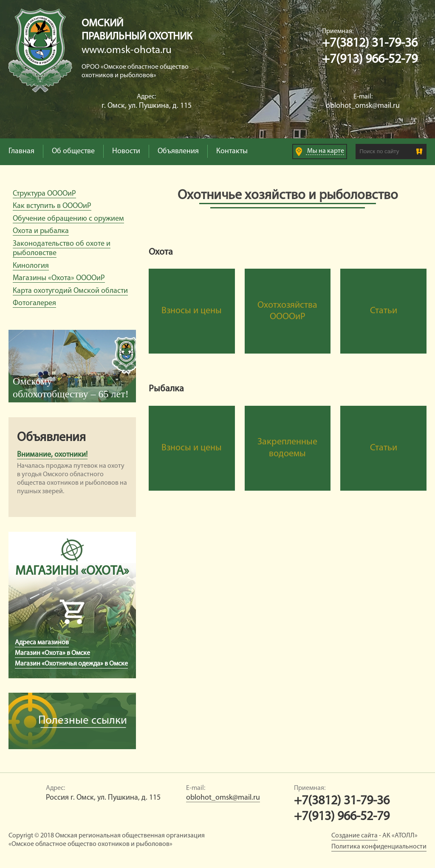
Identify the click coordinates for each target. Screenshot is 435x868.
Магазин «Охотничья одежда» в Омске (71, 664)
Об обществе (73, 151)
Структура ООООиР (44, 194)
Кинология (31, 266)
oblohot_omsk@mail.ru (363, 106)
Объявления (178, 151)
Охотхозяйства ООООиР (287, 311)
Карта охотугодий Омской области (70, 291)
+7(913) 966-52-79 (370, 60)
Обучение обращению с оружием (68, 219)
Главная (21, 151)
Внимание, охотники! (52, 455)
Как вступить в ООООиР (52, 206)
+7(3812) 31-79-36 (370, 44)
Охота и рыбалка (41, 231)
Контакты (232, 151)
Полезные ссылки (83, 721)
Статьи (384, 311)
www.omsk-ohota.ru (127, 50)
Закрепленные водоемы (287, 448)
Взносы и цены (192, 311)
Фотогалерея (34, 303)
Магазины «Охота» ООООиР (59, 278)
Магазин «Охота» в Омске (52, 653)
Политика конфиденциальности (379, 847)
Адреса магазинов (42, 643)
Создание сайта (354, 836)
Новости (126, 151)
